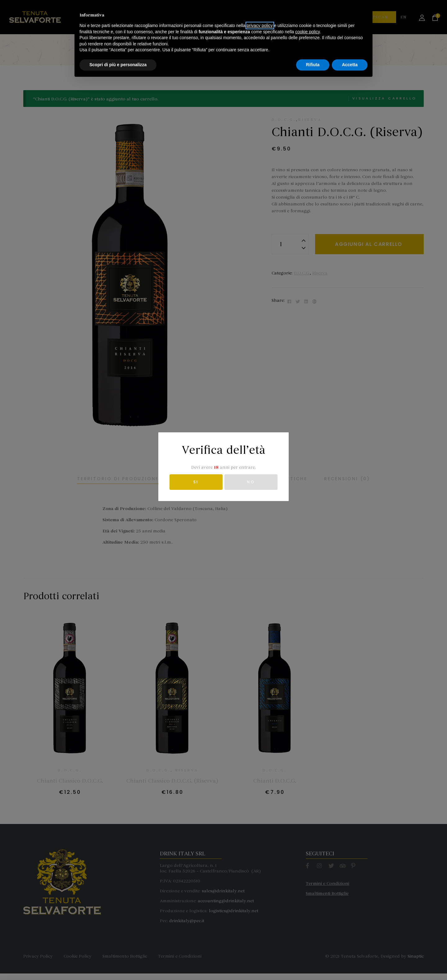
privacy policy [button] (260, 924)
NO (251, 482)
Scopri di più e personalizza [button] (118, 963)
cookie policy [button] (307, 930)
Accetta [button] (350, 963)
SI (196, 482)
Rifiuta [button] (313, 963)
